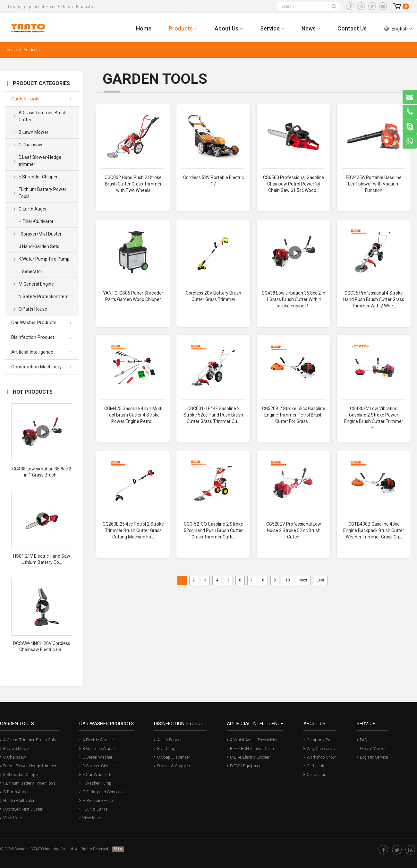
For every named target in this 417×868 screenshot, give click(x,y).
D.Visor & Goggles (172, 766)
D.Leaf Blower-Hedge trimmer (40, 161)
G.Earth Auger (33, 209)
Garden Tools (25, 99)
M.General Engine (36, 284)
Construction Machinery (36, 367)
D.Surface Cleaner (97, 766)
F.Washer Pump (95, 783)
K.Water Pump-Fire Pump (44, 259)
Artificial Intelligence (32, 352)
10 (288, 580)
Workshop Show (320, 757)
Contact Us (352, 28)
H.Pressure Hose (96, 800)
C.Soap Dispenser (172, 757)
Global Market (371, 748)
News (311, 28)
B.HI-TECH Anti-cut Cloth (250, 748)
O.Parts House (33, 309)
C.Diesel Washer (96, 757)
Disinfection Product (33, 337)
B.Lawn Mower (34, 132)
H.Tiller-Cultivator (36, 221)
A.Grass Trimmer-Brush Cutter (43, 116)
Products (183, 28)
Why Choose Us (319, 748)
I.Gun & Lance (93, 809)
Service (272, 28)
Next (303, 580)
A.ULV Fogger (168, 740)
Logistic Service (372, 757)
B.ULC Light (166, 748)
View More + (13, 818)
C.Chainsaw (30, 145)
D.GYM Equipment (245, 766)
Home (144, 28)
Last (320, 580)
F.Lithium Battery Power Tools (43, 193)
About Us (229, 28)
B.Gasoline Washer (98, 748)
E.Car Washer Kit (97, 774)
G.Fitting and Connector (102, 792)
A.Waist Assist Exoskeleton (253, 740)
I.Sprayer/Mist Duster (40, 234)
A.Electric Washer (97, 740)
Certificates (315, 766)
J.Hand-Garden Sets (39, 246)
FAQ (362, 740)
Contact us (315, 774)
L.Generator (30, 271)
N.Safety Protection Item (44, 296)
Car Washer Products (34, 322)
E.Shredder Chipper (38, 177)
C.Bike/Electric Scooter (248, 757)
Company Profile (320, 740)
